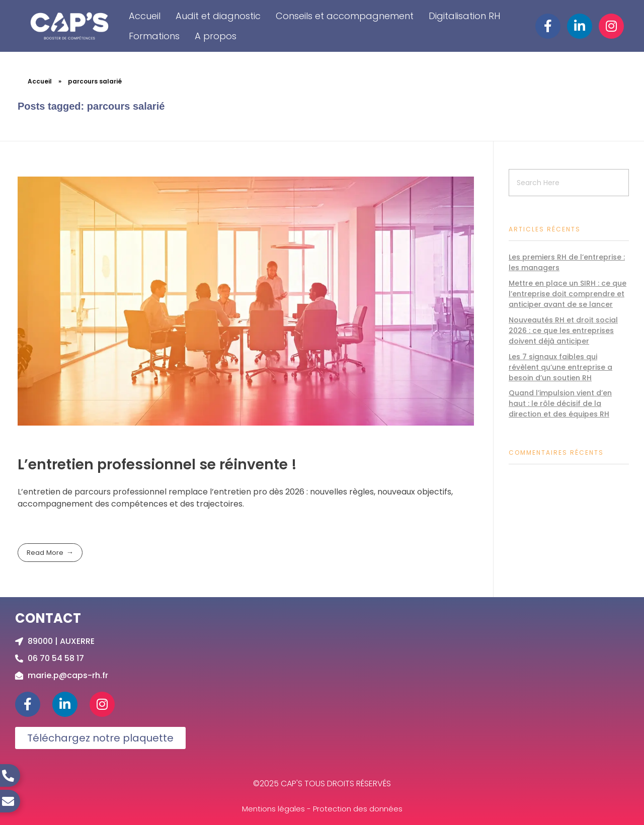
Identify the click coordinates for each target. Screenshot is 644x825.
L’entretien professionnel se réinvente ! (157, 465)
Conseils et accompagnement (345, 16)
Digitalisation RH (464, 16)
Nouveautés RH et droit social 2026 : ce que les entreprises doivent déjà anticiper (563, 331)
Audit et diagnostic (218, 16)
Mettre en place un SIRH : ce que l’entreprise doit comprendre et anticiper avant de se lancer (568, 294)
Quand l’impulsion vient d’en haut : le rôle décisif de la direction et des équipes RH (560, 403)
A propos (216, 36)
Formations (154, 36)
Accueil (145, 16)
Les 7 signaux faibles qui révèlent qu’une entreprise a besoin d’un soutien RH (560, 367)
